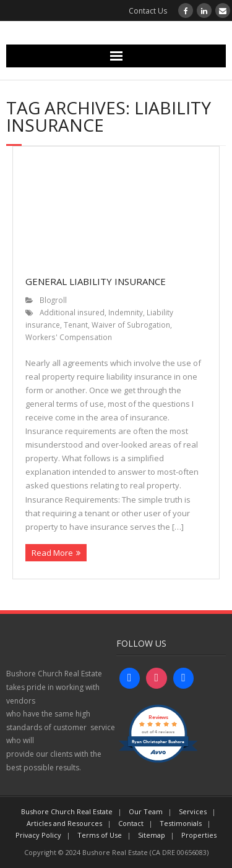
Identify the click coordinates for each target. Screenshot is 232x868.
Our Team (146, 811)
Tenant (76, 325)
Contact (131, 823)
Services (193, 811)
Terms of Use (100, 835)
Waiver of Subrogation (131, 325)
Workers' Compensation (69, 337)
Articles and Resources (64, 823)
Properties (199, 835)
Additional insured (72, 312)
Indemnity (126, 312)
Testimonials (181, 823)
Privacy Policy (38, 835)
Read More (52, 553)
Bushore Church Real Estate (67, 811)
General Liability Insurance (96, 281)
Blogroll (53, 300)
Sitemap (152, 835)
